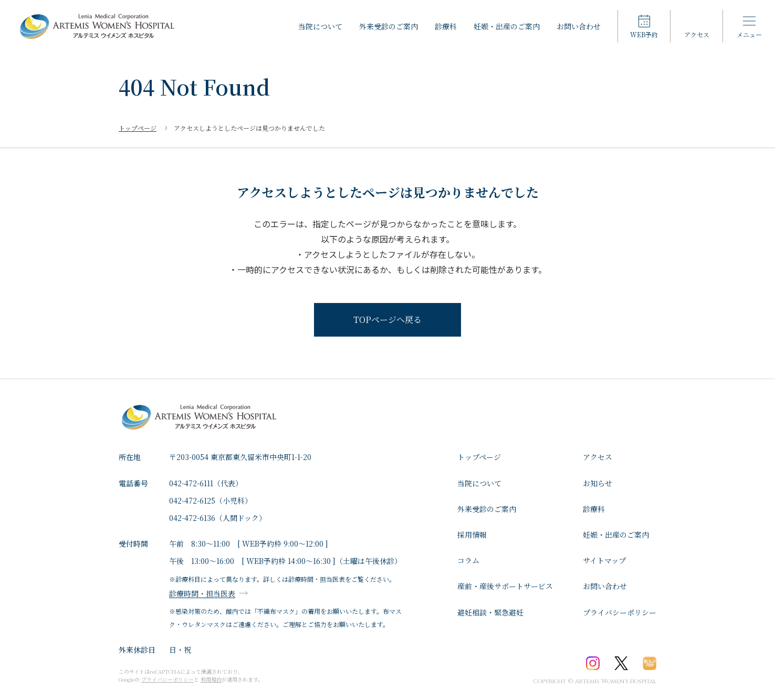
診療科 (446, 26)
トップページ (479, 457)
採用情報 (472, 535)
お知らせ (598, 483)
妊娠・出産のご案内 (507, 26)
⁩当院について (320, 26)
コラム (468, 560)
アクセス (598, 457)
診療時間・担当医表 (202, 593)
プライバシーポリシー (620, 612)
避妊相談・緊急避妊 (490, 612)
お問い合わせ (579, 26)
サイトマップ (604, 560)
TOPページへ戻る (387, 320)
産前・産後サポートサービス (505, 586)
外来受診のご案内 (389, 26)
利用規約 (211, 679)
